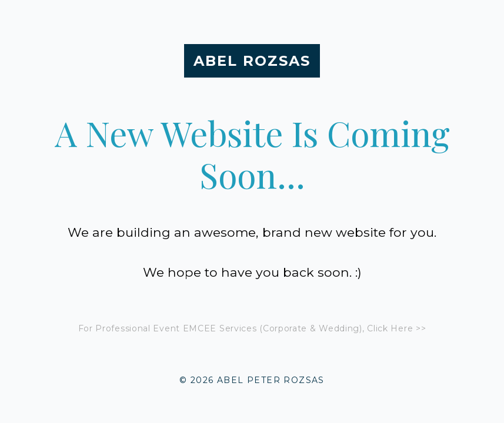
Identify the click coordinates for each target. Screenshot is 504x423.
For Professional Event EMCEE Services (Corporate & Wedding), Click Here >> (252, 328)
